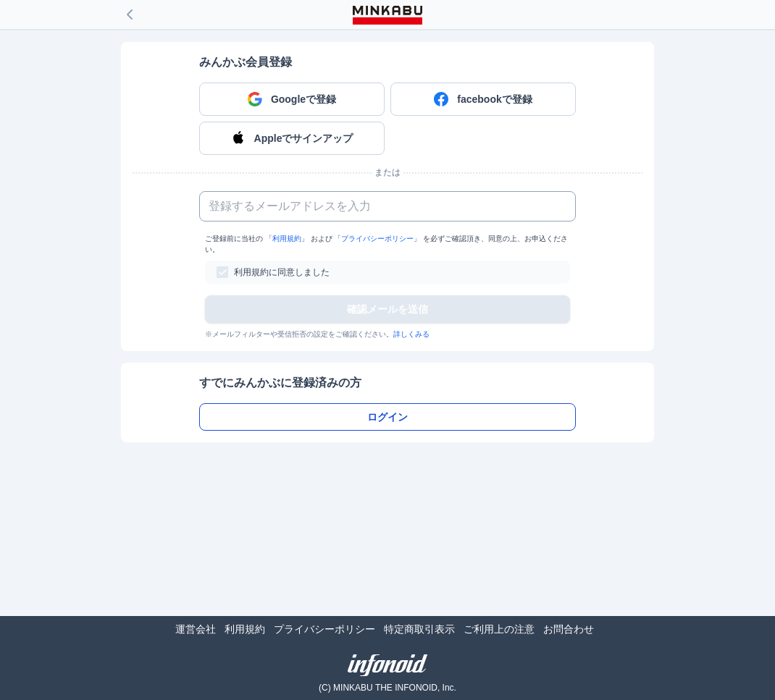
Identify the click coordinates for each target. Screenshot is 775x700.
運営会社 (196, 629)
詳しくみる (411, 334)
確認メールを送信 (387, 309)
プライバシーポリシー (377, 239)
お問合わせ (569, 629)
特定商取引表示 (419, 629)
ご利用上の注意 (499, 629)
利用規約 (287, 239)
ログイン (387, 417)
